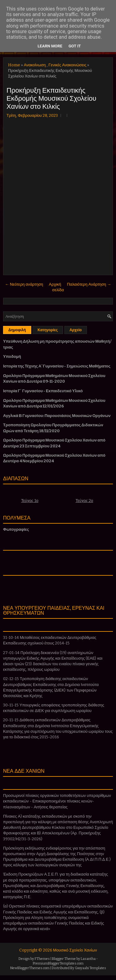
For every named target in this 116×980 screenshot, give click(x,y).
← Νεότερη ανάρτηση (24, 284)
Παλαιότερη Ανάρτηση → (89, 284)
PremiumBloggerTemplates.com (58, 963)
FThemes (42, 959)
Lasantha (88, 959)
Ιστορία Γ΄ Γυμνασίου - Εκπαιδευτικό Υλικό (43, 391)
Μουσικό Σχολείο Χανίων (75, 950)
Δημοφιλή (17, 330)
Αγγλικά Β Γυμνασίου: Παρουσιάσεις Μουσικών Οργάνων (57, 416)
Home (14, 65)
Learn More (50, 46)
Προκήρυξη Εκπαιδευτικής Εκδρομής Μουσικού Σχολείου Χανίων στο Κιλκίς (51, 98)
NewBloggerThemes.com (30, 968)
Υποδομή (12, 356)
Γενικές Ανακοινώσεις (67, 65)
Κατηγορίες (48, 330)
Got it (75, 46)
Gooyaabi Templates (90, 968)
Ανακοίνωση (35, 65)
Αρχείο (76, 330)
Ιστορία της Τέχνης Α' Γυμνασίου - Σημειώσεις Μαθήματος (57, 366)
